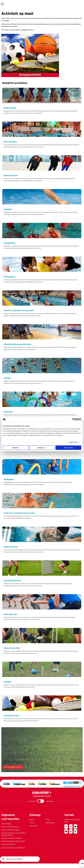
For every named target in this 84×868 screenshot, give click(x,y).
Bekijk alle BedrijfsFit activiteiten (13, 767)
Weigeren (16, 448)
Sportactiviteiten (50, 823)
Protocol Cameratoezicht (8, 844)
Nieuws (31, 820)
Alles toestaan (68, 448)
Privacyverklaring (6, 824)
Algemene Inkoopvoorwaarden (10, 827)
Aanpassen (42, 448)
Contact (48, 820)
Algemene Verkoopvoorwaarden (10, 830)
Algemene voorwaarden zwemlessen (12, 838)
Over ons (32, 823)
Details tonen (73, 442)
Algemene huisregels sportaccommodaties (13, 841)
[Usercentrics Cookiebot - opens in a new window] (73, 419)
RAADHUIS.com (21, 848)
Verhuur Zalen (33, 826)
